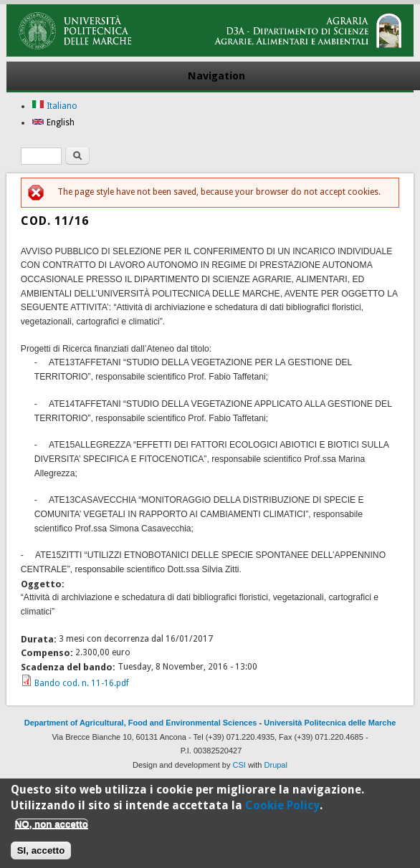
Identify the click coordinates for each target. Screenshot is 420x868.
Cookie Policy (282, 810)
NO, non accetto (52, 829)
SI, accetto (41, 855)
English (53, 122)
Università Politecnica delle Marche (330, 723)
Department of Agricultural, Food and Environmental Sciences (141, 723)
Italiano (54, 106)
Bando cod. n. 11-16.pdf (82, 683)
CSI (239, 765)
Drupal (276, 765)
